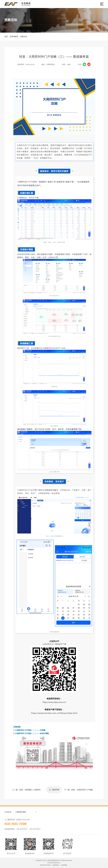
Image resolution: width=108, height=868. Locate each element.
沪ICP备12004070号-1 (54, 863)
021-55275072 (35, 829)
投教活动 (24, 37)
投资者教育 (14, 37)
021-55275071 (22, 829)
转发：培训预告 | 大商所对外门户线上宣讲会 (32, 790)
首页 (6, 37)
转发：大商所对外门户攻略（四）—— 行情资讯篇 (84, 790)
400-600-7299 (15, 824)
